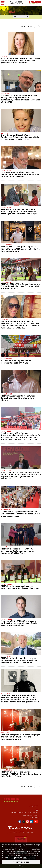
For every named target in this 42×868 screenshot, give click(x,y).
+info (25, 858)
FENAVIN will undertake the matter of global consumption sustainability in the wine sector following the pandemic (19, 660)
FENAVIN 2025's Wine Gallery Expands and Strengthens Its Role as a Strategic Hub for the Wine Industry (21, 286)
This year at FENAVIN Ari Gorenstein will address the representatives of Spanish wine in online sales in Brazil (20, 623)
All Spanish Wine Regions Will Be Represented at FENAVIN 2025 (16, 362)
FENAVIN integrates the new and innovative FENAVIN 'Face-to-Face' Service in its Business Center (21, 774)
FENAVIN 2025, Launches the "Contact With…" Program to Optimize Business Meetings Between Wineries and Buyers (20, 212)
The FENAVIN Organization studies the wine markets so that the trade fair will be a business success (20, 514)
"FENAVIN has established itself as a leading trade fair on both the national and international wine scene (21, 174)
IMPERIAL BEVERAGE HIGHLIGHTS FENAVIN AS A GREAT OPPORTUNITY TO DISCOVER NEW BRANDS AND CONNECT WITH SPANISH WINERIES (20, 325)
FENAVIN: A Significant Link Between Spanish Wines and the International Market (18, 398)
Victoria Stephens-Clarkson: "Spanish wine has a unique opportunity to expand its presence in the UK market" (21, 60)
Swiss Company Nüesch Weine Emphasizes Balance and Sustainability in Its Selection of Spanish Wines (20, 137)
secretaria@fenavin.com (31, 815)
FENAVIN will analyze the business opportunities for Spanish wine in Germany (21, 587)
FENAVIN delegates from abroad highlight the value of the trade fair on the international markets (21, 737)
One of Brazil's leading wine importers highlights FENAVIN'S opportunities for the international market (21, 249)
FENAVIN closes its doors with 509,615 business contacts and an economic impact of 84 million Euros (19, 551)
